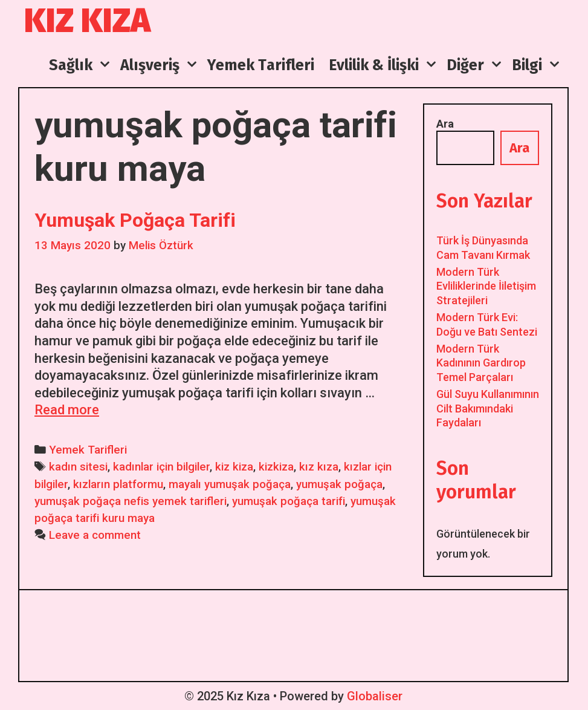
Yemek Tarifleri (88, 450)
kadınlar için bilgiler (161, 467)
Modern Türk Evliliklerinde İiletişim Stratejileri (486, 286)
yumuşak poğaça (339, 484)
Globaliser (375, 696)
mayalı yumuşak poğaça (230, 484)
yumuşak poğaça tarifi (289, 501)
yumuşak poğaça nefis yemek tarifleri (131, 501)
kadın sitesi (78, 467)
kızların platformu (118, 484)
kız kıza (319, 467)
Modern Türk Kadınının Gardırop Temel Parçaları (481, 363)
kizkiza (276, 467)
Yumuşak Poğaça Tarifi (135, 220)
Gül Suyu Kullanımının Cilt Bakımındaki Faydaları (488, 408)
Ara (445, 124)
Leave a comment (95, 535)
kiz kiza (234, 467)
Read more (67, 410)
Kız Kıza (87, 21)
